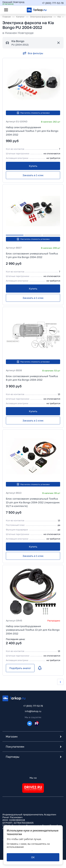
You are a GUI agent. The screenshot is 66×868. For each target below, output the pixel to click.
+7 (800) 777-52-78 (53, 3)
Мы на (33, 778)
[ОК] (33, 857)
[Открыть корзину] (58, 10)
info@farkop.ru (33, 711)
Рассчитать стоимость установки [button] (33, 113)
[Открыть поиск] (15, 10)
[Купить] (33, 166)
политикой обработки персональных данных (28, 848)
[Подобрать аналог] (20, 668)
